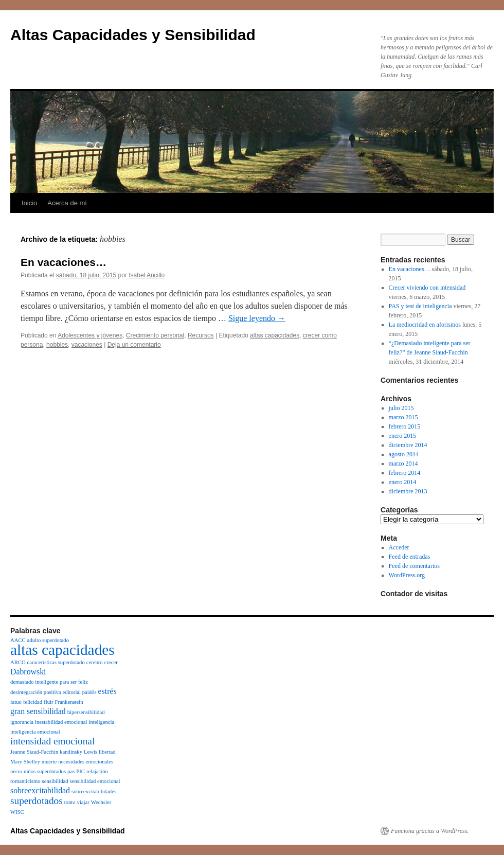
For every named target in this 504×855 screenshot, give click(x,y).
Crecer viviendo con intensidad (427, 288)
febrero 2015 (405, 426)
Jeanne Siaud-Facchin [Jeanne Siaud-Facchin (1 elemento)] (34, 752)
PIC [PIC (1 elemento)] (80, 771)
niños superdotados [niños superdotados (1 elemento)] (45, 771)
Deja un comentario (134, 345)
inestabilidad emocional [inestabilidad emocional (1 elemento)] (61, 722)
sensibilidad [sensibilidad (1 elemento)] (55, 781)
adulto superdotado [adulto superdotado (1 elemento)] (48, 640)
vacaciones (87, 345)
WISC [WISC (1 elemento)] (17, 812)
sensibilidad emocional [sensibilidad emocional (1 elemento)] (95, 781)
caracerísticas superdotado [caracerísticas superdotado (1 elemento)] (56, 662)
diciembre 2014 (408, 445)
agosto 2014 (404, 454)
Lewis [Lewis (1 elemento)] (91, 752)
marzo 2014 (403, 464)
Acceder (399, 547)
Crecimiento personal (155, 335)
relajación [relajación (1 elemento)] (97, 771)
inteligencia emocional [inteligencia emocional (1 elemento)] (35, 732)
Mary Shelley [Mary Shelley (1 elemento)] (25, 762)
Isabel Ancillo (147, 275)
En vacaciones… (64, 262)
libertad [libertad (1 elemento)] (107, 752)
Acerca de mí (67, 203)
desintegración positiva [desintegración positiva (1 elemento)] (36, 692)
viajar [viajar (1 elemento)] (83, 802)
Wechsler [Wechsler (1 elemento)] (101, 802)
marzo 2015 (403, 417)
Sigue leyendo (257, 318)
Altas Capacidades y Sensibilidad (133, 35)
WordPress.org (407, 575)
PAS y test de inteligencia (420, 306)
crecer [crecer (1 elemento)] (111, 662)
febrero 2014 (405, 473)
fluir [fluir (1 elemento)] (48, 702)
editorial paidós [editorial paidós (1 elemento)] (80, 692)
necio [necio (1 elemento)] (16, 771)
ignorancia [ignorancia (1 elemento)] (22, 722)
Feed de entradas (410, 557)
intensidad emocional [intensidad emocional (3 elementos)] (52, 741)
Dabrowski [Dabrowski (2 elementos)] (28, 672)
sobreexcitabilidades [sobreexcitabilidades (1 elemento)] (94, 791)
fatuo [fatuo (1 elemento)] (16, 702)
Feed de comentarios (414, 566)
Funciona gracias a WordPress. (430, 831)
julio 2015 (401, 408)
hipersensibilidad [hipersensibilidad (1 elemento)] (86, 712)
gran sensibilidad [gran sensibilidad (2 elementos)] (38, 711)
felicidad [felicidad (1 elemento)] (33, 702)
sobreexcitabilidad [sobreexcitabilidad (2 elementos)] (40, 790)
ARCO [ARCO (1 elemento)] (18, 662)
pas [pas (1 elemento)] (71, 771)
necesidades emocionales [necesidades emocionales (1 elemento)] (86, 762)
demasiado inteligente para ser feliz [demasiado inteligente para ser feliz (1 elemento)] (49, 682)
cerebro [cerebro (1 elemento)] (95, 662)
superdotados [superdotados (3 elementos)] (37, 801)
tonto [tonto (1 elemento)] (70, 802)
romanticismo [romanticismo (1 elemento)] (25, 781)
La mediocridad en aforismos (425, 325)
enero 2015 (403, 436)
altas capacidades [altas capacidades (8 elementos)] (62, 650)
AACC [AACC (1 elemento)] (18, 640)
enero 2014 (403, 482)
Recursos (201, 335)
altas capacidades (275, 335)
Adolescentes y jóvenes (90, 335)
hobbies (57, 345)
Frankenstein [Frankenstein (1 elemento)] (69, 702)
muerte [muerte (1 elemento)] (49, 762)
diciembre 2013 (408, 491)
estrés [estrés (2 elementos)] (107, 691)
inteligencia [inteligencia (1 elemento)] (101, 722)
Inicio (29, 203)
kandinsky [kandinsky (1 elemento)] (71, 752)
